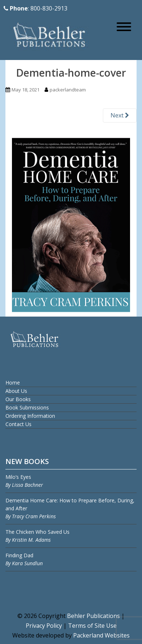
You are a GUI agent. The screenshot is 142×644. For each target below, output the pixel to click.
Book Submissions (27, 407)
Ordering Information (30, 416)
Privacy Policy (44, 626)
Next (120, 115)
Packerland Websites (101, 635)
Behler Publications (94, 616)
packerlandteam (68, 90)
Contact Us (18, 424)
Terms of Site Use (92, 626)
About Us (16, 391)
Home (13, 383)
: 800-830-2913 (35, 8)
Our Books (18, 399)
